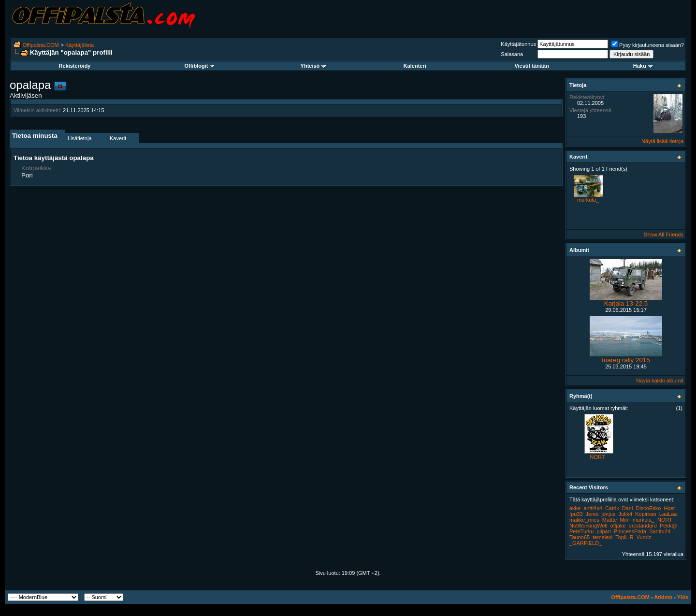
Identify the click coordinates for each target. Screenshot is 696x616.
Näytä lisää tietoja (662, 141)
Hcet (669, 508)
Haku (643, 66)
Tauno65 (580, 537)
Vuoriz (644, 537)
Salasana (512, 54)
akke (575, 508)
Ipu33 (576, 514)
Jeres (592, 514)
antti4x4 (593, 508)
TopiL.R (624, 537)
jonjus (609, 514)
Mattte (610, 520)
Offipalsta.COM (41, 45)
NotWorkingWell (588, 526)
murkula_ (588, 200)
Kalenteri (415, 66)
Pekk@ (668, 526)
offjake (618, 526)
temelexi (602, 537)
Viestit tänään (531, 66)
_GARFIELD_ (586, 543)
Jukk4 (625, 514)
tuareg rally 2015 (626, 360)
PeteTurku (581, 531)
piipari (603, 531)
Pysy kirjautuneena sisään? (648, 45)
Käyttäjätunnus (518, 44)
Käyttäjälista (80, 45)
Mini (624, 520)
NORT (598, 457)
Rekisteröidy (74, 66)
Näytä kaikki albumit (660, 381)
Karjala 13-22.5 (626, 303)
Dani (628, 508)
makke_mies (584, 520)
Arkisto (663, 597)
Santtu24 (660, 531)
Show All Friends (664, 235)
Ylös (683, 597)
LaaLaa (668, 514)
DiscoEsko (648, 508)
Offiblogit (199, 66)
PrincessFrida (630, 531)
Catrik (612, 508)
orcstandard (643, 526)
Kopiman (645, 514)
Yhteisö (313, 66)
